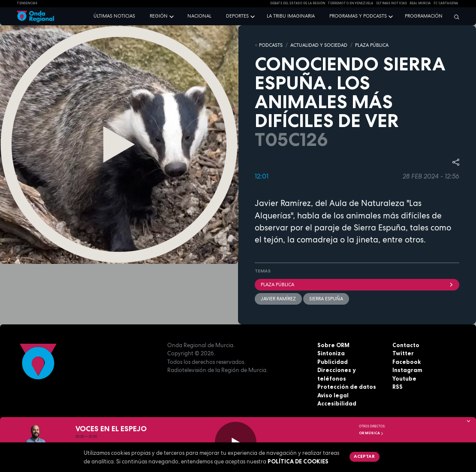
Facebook (407, 362)
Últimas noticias (114, 16)
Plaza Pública (357, 284)
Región (159, 16)
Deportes (237, 16)
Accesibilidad (337, 403)
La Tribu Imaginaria (291, 16)
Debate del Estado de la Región (298, 3)
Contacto (406, 345)
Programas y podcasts (358, 16)
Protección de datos (347, 387)
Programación (424, 16)
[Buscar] (455, 17)
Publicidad (333, 362)
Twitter (403, 353)
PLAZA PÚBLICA (372, 45)
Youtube (404, 378)
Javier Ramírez (278, 299)
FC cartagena (446, 3)
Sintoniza (331, 353)
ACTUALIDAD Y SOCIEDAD (319, 45)
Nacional (199, 16)
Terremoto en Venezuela (350, 3)
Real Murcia (420, 3)
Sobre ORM (333, 345)
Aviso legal (333, 395)
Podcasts (271, 45)
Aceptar (364, 456)
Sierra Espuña (326, 299)
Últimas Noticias (392, 3)
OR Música (371, 433)
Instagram (407, 370)
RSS (398, 387)
